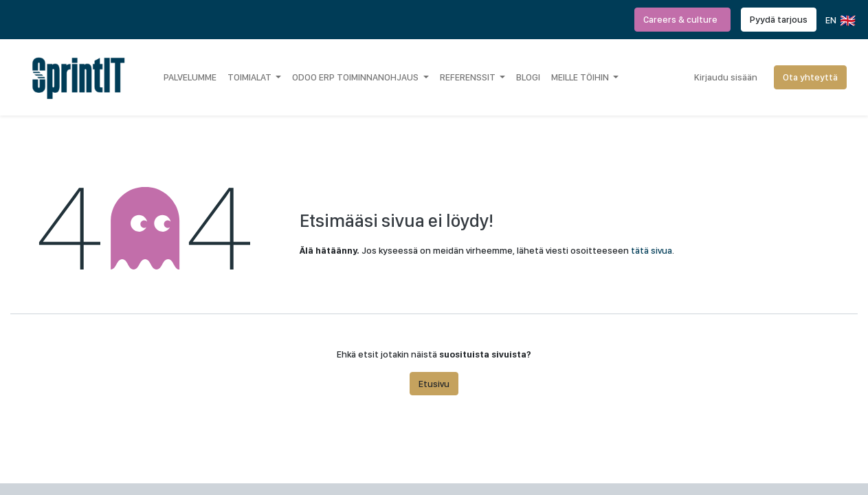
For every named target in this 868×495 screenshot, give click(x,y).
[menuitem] (190, 77)
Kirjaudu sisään (726, 77)
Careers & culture (682, 19)
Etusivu (434, 384)
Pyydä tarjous (779, 19)
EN (839, 21)
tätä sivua (652, 250)
